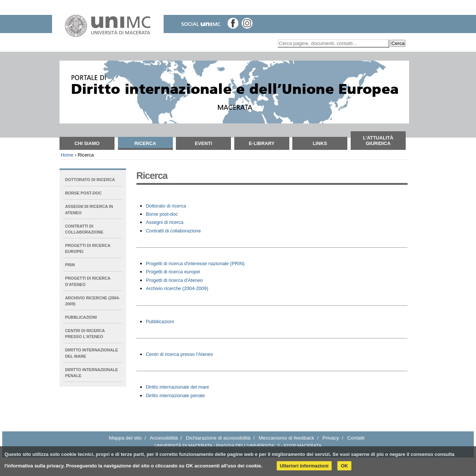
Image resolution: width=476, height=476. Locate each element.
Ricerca (145, 143)
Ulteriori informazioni (304, 466)
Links (320, 143)
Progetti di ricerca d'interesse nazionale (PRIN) (195, 263)
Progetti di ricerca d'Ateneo (174, 280)
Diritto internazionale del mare (177, 387)
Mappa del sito (125, 438)
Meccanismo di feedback (287, 438)
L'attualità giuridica (378, 141)
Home (67, 155)
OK (344, 466)
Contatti (356, 438)
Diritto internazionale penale (175, 395)
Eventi (203, 143)
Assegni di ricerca (165, 222)
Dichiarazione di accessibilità (218, 438)
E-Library (262, 143)
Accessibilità (164, 438)
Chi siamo (87, 143)
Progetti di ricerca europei (173, 272)
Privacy (331, 438)
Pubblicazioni (160, 321)
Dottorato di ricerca (166, 206)
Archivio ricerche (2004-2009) (177, 288)
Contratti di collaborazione (173, 231)
